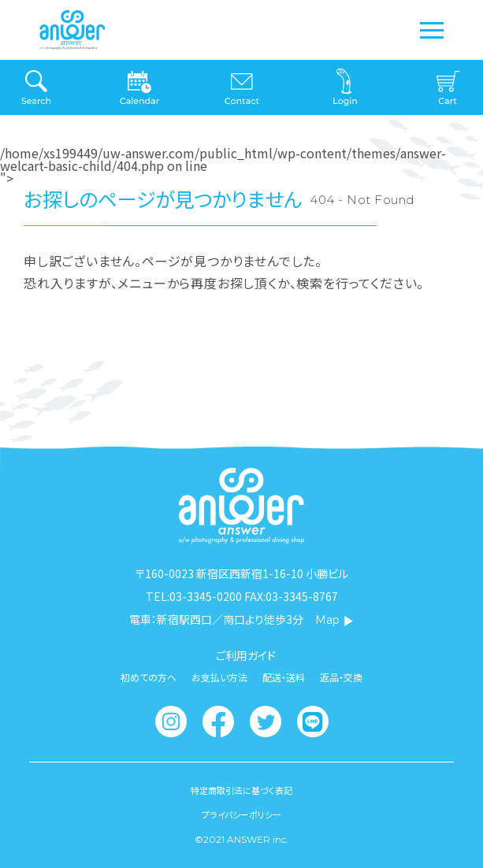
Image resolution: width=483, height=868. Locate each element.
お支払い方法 (219, 677)
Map (334, 620)
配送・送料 (284, 677)
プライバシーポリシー (241, 815)
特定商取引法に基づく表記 (241, 790)
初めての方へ (149, 677)
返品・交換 (341, 677)
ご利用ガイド (246, 655)
